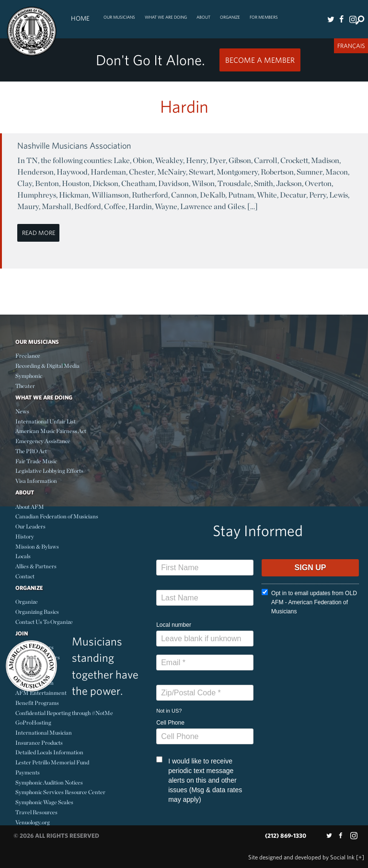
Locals (23, 556)
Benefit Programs (37, 703)
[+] (360, 857)
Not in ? (169, 711)
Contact (25, 576)
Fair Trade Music (36, 461)
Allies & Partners (36, 566)
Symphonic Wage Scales (44, 802)
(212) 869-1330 (286, 836)
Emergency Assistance (43, 441)
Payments (28, 772)
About (203, 17)
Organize (230, 17)
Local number (174, 625)
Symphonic (29, 376)
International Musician (44, 733)
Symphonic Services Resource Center (60, 792)
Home (80, 18)
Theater (25, 386)
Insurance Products (39, 743)
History (25, 536)
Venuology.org (33, 822)
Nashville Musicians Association (74, 146)
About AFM (30, 507)
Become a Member (260, 60)
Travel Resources (36, 812)
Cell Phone (170, 723)
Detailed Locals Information (49, 752)
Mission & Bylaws (37, 546)
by (301, 857)
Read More (39, 233)
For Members (264, 17)
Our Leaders (30, 526)
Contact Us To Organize (44, 622)
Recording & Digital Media (47, 366)
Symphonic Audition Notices (49, 782)
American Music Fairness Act (51, 431)
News (22, 411)
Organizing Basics (37, 612)
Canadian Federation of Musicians (57, 516)
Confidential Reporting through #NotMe (64, 713)
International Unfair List (46, 421)
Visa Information (36, 481)
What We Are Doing (166, 17)
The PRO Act (31, 451)
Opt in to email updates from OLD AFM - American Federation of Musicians (309, 602)
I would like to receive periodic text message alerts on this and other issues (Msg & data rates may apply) (199, 780)
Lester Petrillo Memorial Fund (52, 762)
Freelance (28, 356)
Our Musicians (119, 17)
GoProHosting (33, 722)
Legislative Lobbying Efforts (49, 471)
